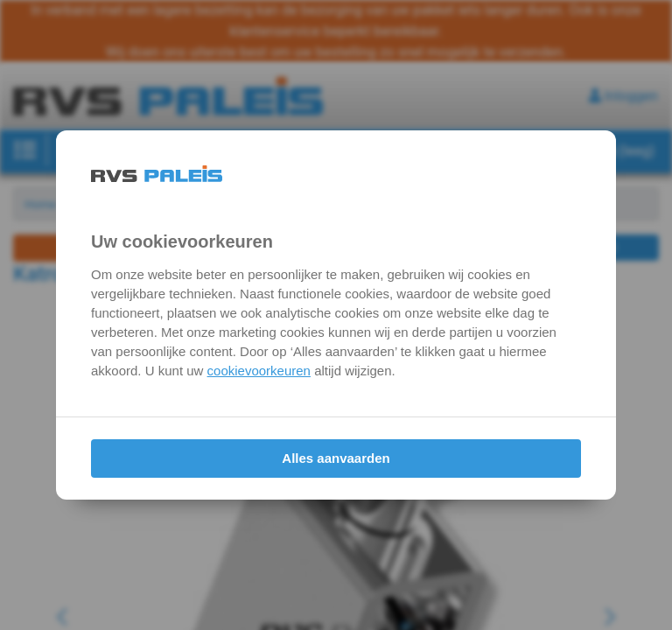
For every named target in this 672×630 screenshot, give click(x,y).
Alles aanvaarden (336, 458)
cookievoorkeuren (259, 371)
